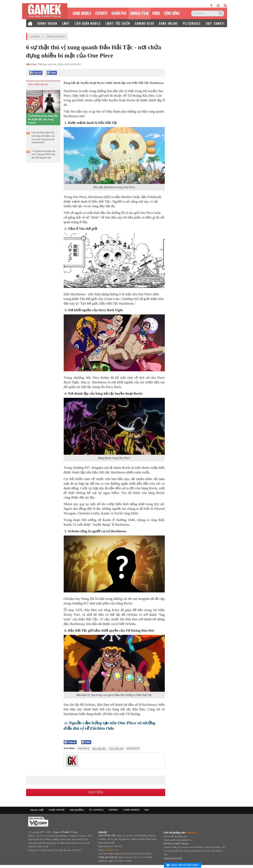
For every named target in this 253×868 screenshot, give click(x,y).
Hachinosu (133, 748)
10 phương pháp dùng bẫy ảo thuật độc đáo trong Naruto (43, 119)
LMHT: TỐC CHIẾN (118, 23)
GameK (35, 36)
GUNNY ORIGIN (47, 23)
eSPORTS (101, 13)
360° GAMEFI (215, 23)
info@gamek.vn (112, 850)
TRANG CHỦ (37, 810)
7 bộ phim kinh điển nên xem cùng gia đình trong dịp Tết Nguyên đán (44, 154)
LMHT (66, 23)
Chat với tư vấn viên (182, 865)
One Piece (84, 748)
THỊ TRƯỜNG (77, 810)
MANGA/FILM (139, 13)
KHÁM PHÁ (119, 13)
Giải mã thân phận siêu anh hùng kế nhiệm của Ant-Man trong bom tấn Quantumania (43, 137)
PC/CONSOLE (192, 23)
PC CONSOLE (96, 810)
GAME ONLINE (168, 23)
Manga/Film (56, 36)
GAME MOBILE (82, 13)
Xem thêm (95, 792)
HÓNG (156, 13)
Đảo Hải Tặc (99, 749)
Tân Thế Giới (116, 749)
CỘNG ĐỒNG (172, 13)
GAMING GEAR (145, 23)
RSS (147, 810)
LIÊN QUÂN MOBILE (88, 23)
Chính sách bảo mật (173, 858)
